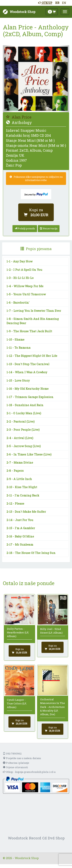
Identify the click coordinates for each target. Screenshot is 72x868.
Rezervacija (49, 228)
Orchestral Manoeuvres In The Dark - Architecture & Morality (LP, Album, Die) (53, 707)
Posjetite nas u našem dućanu (22, 758)
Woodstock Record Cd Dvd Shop (36, 838)
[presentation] (36, 249)
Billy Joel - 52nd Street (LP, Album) (51, 631)
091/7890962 (12, 754)
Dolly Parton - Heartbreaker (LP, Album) (18, 633)
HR (57, 3)
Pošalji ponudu (25, 228)
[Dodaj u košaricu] (36, 212)
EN (64, 3)
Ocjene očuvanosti (15, 767)
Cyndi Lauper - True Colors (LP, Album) (17, 704)
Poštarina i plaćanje (16, 763)
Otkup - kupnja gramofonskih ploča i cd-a (29, 772)
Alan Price (19, 117)
